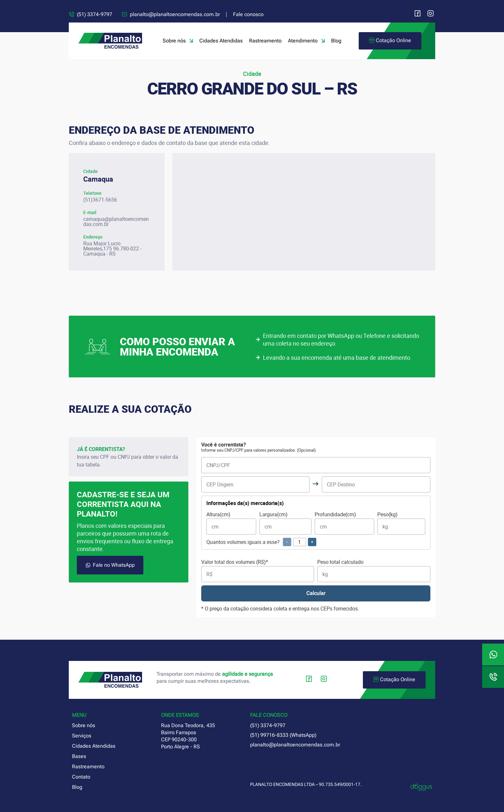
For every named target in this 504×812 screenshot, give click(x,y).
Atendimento (306, 41)
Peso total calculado (374, 571)
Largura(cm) (285, 523)
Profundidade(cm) (344, 523)
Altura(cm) (231, 523)
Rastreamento (265, 41)
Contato (81, 777)
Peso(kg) (401, 523)
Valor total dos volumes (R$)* (258, 571)
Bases (79, 756)
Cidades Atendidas (221, 41)
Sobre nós (178, 41)
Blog (336, 41)
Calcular (316, 593)
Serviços (82, 736)
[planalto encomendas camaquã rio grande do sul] (304, 212)
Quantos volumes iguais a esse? (261, 542)
